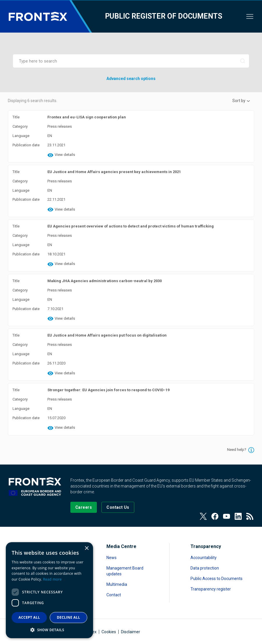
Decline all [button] (69, 617)
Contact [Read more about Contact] (114, 595)
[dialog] (49, 590)
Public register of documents (164, 16)
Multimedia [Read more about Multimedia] (117, 584)
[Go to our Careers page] (84, 507)
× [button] (87, 548)
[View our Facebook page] (215, 516)
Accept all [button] (29, 617)
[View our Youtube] (227, 516)
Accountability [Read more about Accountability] (204, 558)
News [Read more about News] (112, 558)
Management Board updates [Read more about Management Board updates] (125, 571)
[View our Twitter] (203, 516)
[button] (49, 630)
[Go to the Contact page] (118, 507)
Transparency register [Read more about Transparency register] (211, 589)
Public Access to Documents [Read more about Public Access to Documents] (216, 579)
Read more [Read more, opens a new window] (52, 579)
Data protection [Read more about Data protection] (205, 568)
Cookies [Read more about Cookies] (109, 632)
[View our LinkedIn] (238, 516)
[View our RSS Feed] (250, 516)
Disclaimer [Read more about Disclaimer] (131, 632)
